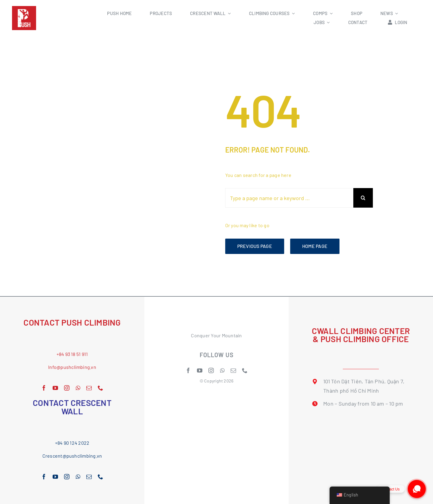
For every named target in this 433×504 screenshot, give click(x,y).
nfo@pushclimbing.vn (73, 367)
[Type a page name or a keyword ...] (289, 198)
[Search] (363, 198)
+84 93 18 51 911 (72, 354)
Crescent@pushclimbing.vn (72, 456)
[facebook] (44, 388)
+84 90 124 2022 (72, 443)
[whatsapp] (78, 388)
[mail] (89, 388)
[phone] (100, 388)
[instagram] (67, 388)
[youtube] (55, 388)
